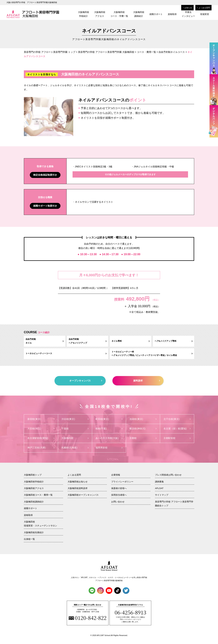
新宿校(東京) (41, 419)
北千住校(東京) (177, 419)
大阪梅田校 (75, 438)
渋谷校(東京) (75, 419)
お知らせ (187, 8)
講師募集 (159, 482)
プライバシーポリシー (122, 482)
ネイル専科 (131, 341)
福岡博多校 (109, 448)
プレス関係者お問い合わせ (168, 475)
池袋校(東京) (143, 419)
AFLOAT (159, 488)
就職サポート (156, 14)
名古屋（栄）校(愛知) (177, 429)
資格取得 (172, 14)
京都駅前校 (177, 438)
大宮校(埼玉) (41, 429)
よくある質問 (203, 8)
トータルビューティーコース (66, 354)
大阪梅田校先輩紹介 (34, 532)
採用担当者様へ (119, 495)
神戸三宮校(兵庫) (41, 448)
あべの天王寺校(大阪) (109, 438)
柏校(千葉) (109, 429)
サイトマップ (162, 495)
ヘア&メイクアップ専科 (174, 341)
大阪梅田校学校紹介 (84, 14)
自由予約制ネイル (45, 341)
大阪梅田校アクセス (100, 14)
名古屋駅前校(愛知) (41, 438)
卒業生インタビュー (188, 14)
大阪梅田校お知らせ (78, 482)
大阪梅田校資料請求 (78, 488)
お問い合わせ (118, 502)
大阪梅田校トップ (33, 475)
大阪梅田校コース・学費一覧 (119, 14)
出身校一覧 (29, 539)
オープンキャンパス (86, 381)
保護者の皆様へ (119, 488)
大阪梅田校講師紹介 (139, 14)
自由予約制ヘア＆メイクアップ (88, 341)
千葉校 (75, 429)
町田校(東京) (109, 419)
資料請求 (147, 381)
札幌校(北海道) (75, 448)
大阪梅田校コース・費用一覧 (38, 495)
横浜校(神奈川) (143, 429)
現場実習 (205, 14)
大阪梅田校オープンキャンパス (83, 495)
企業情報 (116, 475)
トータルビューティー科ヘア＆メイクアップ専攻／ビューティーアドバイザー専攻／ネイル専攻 (152, 354)
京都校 (143, 438)
